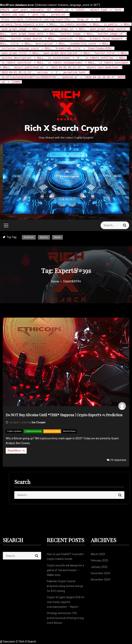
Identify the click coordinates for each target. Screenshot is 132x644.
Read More (16, 451)
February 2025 (100, 560)
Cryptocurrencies (33, 431)
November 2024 (100, 580)
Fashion (29, 237)
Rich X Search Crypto (66, 128)
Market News (69, 431)
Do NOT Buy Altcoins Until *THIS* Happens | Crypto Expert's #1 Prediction (64, 415)
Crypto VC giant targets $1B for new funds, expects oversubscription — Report (66, 602)
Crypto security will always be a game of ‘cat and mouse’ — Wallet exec (65, 570)
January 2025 (99, 567)
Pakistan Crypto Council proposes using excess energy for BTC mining (65, 586)
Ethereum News (52, 431)
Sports (44, 237)
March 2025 (98, 554)
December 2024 (100, 573)
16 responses (117, 460)
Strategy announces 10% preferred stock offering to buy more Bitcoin (65, 618)
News (57, 237)
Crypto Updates (14, 431)
